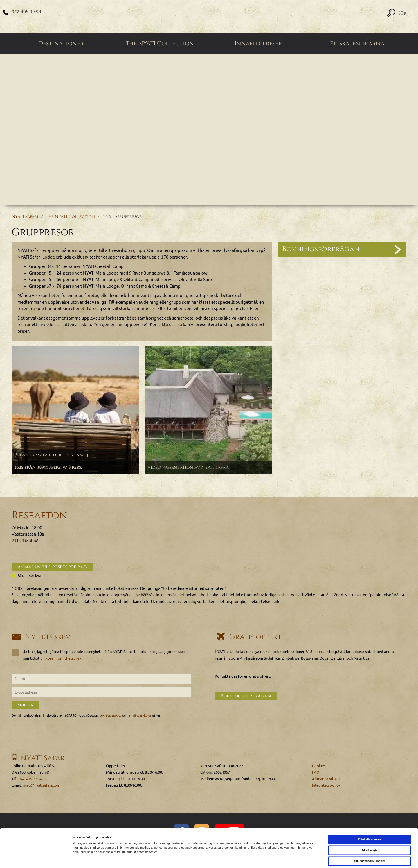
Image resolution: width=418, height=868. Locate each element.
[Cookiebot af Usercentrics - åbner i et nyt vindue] (38, 858)
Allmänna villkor (326, 779)
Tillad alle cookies (370, 817)
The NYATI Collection (160, 44)
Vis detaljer (239, 858)
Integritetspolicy (326, 785)
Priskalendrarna (357, 44)
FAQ (316, 772)
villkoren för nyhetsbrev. (61, 658)
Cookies (319, 766)
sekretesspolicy (110, 716)
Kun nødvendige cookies (370, 838)
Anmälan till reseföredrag (52, 567)
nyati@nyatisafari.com (41, 785)
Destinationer (61, 44)
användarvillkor (140, 716)
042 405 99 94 (26, 12)
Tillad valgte (370, 828)
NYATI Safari (25, 217)
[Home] (209, 17)
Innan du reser (258, 44)
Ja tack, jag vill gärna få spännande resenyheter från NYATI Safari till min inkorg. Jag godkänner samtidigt (98, 655)
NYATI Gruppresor (122, 217)
